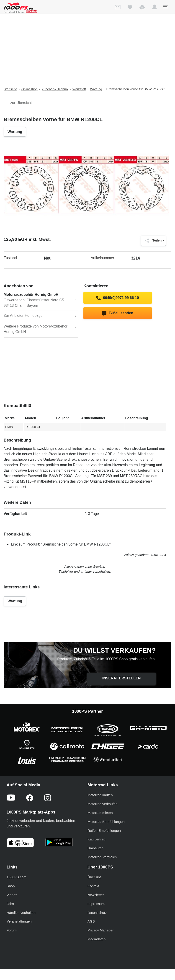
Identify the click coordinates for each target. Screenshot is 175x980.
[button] (154, 8)
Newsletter (96, 895)
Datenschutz (97, 913)
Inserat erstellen (122, 678)
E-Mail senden (117, 313)
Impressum (96, 904)
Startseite (10, 89)
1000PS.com (17, 877)
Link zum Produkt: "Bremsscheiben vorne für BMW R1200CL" (61, 544)
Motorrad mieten (100, 813)
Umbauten (95, 848)
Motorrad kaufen (100, 795)
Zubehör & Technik (55, 89)
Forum (12, 930)
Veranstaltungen (19, 921)
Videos (12, 895)
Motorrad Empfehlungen (106, 822)
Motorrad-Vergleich (102, 857)
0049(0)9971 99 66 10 (117, 298)
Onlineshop (30, 89)
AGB (91, 921)
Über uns (95, 877)
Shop (11, 886)
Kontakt (93, 886)
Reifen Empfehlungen (104, 831)
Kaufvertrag (97, 839)
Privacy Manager (100, 930)
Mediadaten (97, 939)
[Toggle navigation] (165, 7)
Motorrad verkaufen (103, 804)
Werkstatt (79, 89)
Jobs (10, 904)
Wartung (96, 89)
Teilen (152, 241)
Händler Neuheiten (21, 913)
